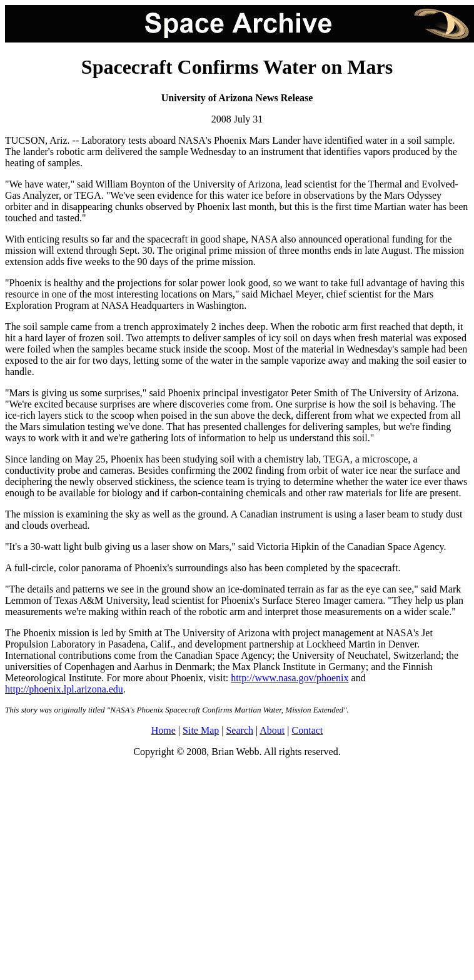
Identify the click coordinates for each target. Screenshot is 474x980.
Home (164, 730)
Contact (308, 730)
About (272, 730)
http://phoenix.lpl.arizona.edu (64, 689)
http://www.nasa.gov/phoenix (290, 678)
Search (240, 730)
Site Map (201, 730)
